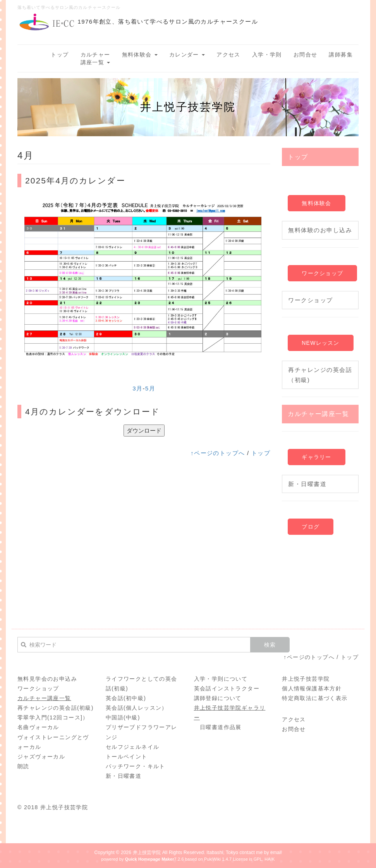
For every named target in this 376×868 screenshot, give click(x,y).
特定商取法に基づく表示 (315, 698)
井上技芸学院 (147, 853)
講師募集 (341, 55)
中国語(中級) (123, 717)
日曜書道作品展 (221, 727)
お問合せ (306, 55)
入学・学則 (267, 55)
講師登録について (218, 698)
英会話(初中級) (126, 698)
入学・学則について (221, 679)
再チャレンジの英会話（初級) (320, 375)
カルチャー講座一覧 (95, 58)
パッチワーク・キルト (136, 766)
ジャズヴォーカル (41, 757)
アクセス (228, 55)
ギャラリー (316, 457)
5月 (150, 388)
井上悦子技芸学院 (306, 679)
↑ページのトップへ (218, 453)
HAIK (270, 859)
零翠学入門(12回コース (49, 717)
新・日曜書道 (307, 484)
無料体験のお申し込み (320, 230)
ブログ (311, 527)
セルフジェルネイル (133, 747)
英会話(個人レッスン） (137, 708)
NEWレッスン (320, 343)
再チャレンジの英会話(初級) (56, 708)
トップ (60, 55)
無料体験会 (140, 55)
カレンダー (187, 55)
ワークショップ (322, 273)
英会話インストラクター (227, 688)
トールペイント (127, 757)
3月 (137, 388)
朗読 (23, 766)
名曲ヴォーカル (38, 727)
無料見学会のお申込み (47, 679)
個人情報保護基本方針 (312, 688)
